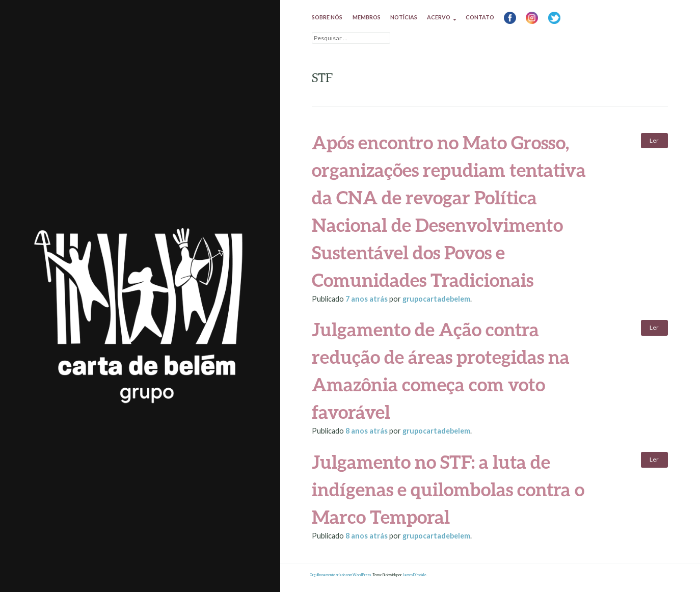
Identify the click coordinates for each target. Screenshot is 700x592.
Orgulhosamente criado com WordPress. (341, 575)
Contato (480, 17)
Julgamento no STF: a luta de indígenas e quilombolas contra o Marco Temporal (448, 489)
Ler (654, 140)
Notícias (404, 17)
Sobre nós (327, 17)
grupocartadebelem (436, 299)
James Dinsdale (414, 575)
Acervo (439, 17)
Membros (367, 17)
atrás (367, 299)
